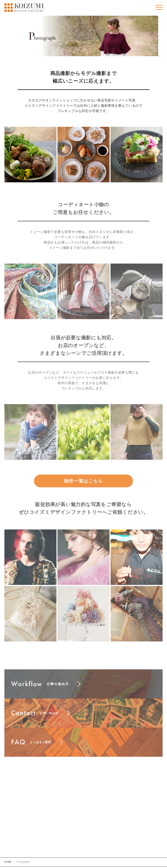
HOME (8, 862)
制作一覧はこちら (83, 487)
